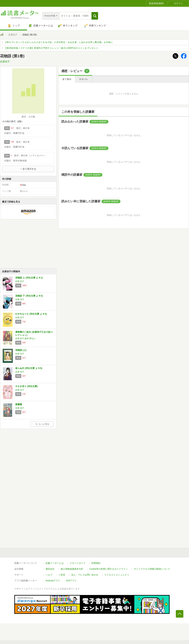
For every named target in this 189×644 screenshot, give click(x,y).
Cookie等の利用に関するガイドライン (109, 569)
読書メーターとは (55, 563)
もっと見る (42, 424)
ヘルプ (49, 575)
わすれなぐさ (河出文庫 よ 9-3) (31, 314)
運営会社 (50, 569)
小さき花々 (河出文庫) (26, 386)
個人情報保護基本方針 (72, 569)
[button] (95, 16)
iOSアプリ (71, 581)
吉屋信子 (13, 35)
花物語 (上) (21, 350)
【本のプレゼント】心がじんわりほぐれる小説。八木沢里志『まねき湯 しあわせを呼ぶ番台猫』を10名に (59, 42)
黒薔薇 (19, 404)
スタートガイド (78, 563)
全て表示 (67, 79)
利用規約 (96, 563)
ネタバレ (84, 79)
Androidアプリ (53, 581)
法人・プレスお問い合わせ (85, 575)
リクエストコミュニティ (117, 575)
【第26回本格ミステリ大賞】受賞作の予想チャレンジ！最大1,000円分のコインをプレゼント (51, 48)
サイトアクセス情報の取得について (152, 569)
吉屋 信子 (20, 281)
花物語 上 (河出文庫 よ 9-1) (29, 278)
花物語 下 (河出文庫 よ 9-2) (29, 296)
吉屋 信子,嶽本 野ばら (25, 338)
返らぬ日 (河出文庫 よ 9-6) (29, 368)
